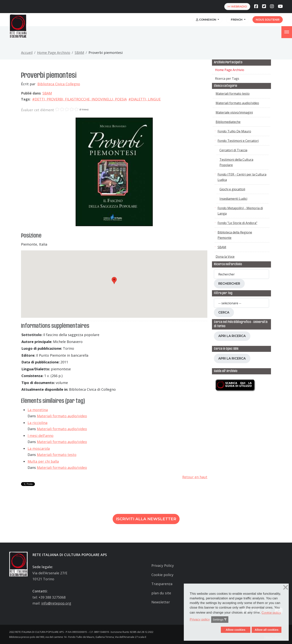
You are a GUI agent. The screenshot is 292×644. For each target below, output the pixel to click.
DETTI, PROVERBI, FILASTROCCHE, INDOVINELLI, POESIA (81, 99)
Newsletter (161, 602)
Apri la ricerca (232, 336)
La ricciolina (38, 423)
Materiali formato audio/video (62, 416)
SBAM (79, 53)
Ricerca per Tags (227, 79)
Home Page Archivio (54, 53)
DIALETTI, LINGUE (146, 99)
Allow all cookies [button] (266, 630)
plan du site (161, 593)
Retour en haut (195, 477)
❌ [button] (286, 587)
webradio (237, 7)
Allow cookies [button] (235, 630)
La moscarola (39, 448)
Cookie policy (162, 575)
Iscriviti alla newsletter (146, 519)
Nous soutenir (268, 20)
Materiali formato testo (57, 455)
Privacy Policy (163, 565)
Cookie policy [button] (271, 613)
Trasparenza (162, 584)
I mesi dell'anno (41, 436)
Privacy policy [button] (200, 619)
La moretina (38, 410)
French (236, 20)
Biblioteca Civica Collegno (59, 84)
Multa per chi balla (43, 461)
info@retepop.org (56, 603)
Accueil (27, 53)
